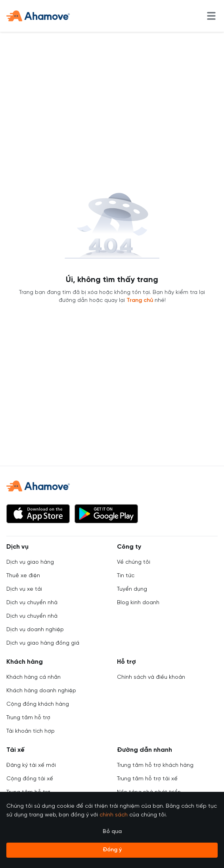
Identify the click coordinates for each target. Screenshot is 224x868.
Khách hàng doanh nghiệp (41, 691)
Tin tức (126, 576)
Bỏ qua (112, 832)
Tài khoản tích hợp (31, 731)
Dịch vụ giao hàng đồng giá (43, 643)
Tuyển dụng (132, 589)
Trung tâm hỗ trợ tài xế (147, 779)
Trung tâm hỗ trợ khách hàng (155, 765)
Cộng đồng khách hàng (38, 704)
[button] (38, 514)
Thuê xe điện (23, 576)
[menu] (211, 16)
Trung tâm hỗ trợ (28, 718)
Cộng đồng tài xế (30, 779)
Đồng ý (112, 850)
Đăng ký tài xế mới (31, 765)
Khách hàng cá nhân (34, 677)
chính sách (114, 815)
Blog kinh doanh (138, 603)
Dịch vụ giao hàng (30, 562)
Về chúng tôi (134, 562)
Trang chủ (140, 301)
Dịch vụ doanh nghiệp (35, 630)
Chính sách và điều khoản (151, 677)
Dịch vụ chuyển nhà (32, 603)
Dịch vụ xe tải (24, 589)
